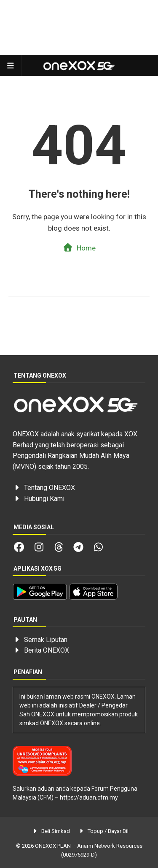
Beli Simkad (51, 831)
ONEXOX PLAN (53, 846)
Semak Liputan (46, 640)
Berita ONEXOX (47, 650)
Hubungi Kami (44, 499)
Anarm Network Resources (110, 846)
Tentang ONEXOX (50, 488)
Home (79, 248)
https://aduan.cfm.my (89, 797)
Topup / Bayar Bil (103, 831)
